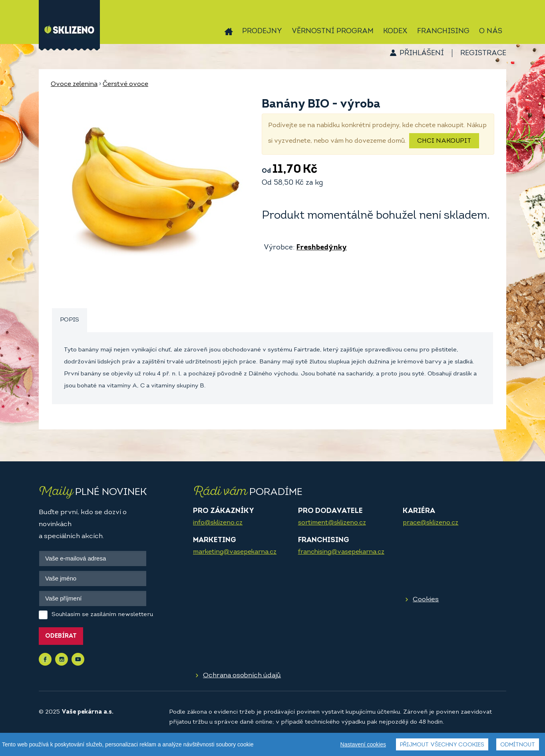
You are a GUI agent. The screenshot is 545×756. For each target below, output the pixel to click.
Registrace (483, 53)
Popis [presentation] (70, 320)
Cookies (426, 599)
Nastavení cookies (363, 744)
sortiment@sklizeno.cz (332, 523)
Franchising (443, 31)
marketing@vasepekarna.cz (235, 552)
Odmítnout (518, 745)
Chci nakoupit (444, 141)
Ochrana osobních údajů (242, 675)
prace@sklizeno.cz (431, 523)
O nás (491, 31)
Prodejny (262, 31)
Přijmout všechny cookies (442, 745)
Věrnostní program (333, 31)
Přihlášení (422, 53)
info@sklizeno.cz (218, 523)
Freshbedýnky (322, 248)
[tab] (70, 320)
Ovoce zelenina (74, 84)
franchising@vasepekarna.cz (341, 552)
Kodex (395, 31)
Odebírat (61, 636)
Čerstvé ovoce (125, 84)
